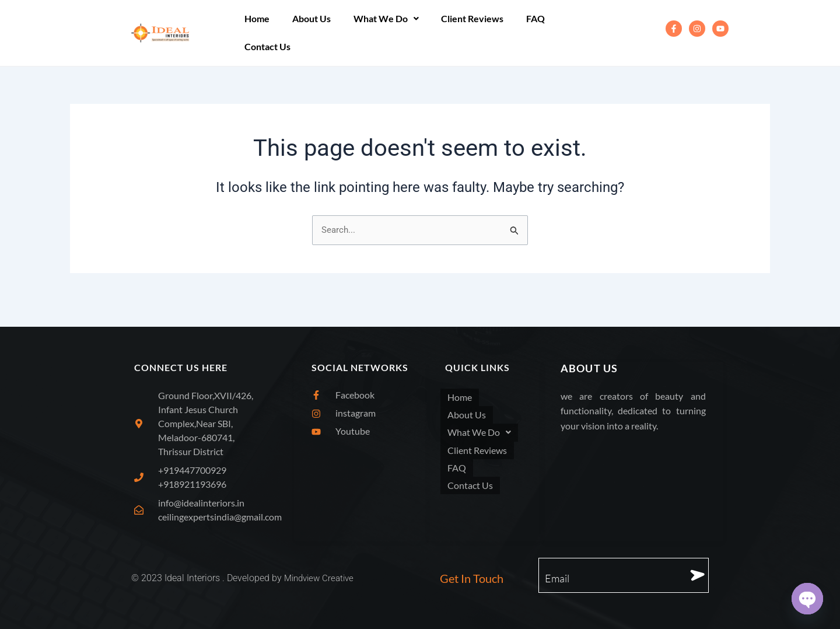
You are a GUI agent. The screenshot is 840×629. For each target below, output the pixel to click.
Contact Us (569, 32)
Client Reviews (459, 32)
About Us (306, 32)
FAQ (518, 32)
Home (255, 32)
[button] (376, 33)
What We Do (376, 32)
